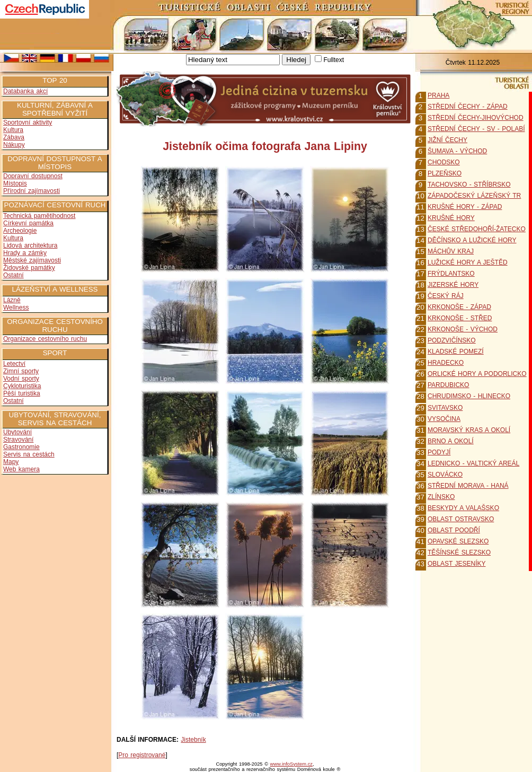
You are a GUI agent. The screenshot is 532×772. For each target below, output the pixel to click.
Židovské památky (29, 268)
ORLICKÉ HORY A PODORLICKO (477, 374)
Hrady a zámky (25, 253)
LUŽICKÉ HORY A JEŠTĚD (468, 262)
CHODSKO (444, 162)
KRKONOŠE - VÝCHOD (463, 329)
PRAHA (438, 95)
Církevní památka (28, 223)
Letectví (14, 364)
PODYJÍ (439, 452)
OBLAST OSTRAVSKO (461, 519)
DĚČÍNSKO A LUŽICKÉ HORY (472, 240)
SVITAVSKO (445, 408)
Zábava (14, 137)
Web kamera (21, 469)
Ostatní (14, 275)
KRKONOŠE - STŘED (460, 318)
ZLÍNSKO (441, 497)
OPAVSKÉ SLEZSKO (458, 541)
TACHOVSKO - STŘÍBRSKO (469, 185)
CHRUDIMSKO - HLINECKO (469, 396)
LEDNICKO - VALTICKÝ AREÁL (473, 463)
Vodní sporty (21, 379)
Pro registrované (142, 755)
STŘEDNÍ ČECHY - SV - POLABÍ (476, 129)
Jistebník (193, 740)
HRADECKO (446, 363)
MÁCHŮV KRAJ (451, 251)
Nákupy (14, 145)
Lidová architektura (30, 245)
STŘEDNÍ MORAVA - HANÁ (468, 486)
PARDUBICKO (448, 385)
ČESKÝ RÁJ (446, 296)
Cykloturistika (22, 386)
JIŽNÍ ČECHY (447, 140)
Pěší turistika (22, 393)
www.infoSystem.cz (291, 764)
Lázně (12, 300)
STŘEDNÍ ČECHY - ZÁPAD (468, 107)
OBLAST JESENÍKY (457, 564)
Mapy (11, 462)
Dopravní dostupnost (33, 176)
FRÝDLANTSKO (451, 274)
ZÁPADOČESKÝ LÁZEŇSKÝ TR (474, 196)
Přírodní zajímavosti (32, 191)
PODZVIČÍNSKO (452, 340)
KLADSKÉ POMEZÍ (456, 352)
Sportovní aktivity (28, 122)
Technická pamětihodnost (39, 216)
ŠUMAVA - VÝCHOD (457, 151)
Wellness (16, 308)
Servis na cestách (29, 454)
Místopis (15, 183)
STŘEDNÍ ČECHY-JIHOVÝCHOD (476, 118)
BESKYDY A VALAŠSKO (463, 508)
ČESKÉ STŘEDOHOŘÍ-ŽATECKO (477, 229)
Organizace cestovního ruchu (45, 339)
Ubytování (17, 432)
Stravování (18, 440)
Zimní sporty (21, 371)
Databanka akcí (25, 91)
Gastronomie (21, 447)
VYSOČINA (444, 419)
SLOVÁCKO (445, 475)
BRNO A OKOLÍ (451, 441)
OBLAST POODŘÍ (454, 530)
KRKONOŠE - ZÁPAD (459, 307)
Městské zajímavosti (32, 260)
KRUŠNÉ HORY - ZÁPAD (465, 207)
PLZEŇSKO (445, 173)
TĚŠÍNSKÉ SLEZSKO (459, 552)
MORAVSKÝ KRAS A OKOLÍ (469, 430)
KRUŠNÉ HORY (451, 218)
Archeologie (20, 231)
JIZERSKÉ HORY (453, 285)
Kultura (13, 130)
